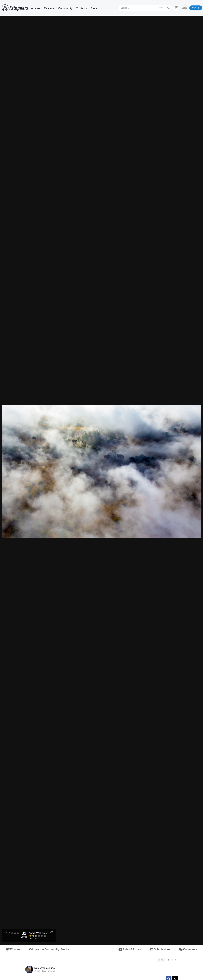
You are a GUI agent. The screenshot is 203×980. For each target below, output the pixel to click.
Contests (81, 8)
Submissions (160, 949)
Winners (13, 949)
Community (65, 8)
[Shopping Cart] (176, 8)
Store (94, 8)
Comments (188, 949)
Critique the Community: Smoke (49, 949)
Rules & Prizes (130, 949)
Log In (184, 8)
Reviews (49, 8)
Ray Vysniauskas (45, 968)
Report (172, 960)
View (161, 960)
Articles (36, 8)
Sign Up (196, 8)
